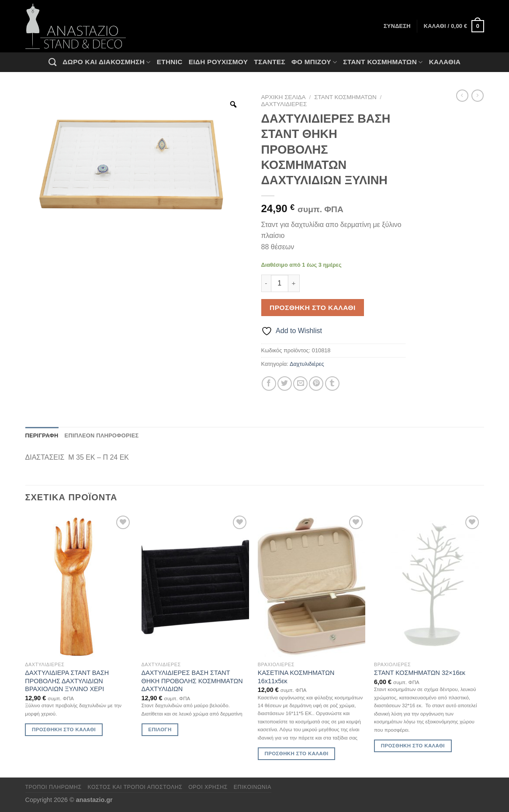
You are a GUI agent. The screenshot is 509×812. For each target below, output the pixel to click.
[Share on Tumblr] (332, 384)
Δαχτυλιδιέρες (284, 104)
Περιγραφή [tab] (42, 435)
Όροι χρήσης (208, 787)
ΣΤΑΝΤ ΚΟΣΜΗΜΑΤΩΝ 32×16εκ (420, 673)
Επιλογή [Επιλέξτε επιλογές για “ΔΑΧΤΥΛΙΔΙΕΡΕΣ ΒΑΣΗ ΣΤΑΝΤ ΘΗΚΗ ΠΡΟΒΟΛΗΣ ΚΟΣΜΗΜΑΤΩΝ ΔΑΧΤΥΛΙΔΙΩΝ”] (160, 729)
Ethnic (170, 62)
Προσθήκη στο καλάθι (313, 308)
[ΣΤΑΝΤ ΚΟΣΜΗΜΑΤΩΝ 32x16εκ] (428, 585)
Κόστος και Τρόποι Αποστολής (135, 787)
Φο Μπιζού (314, 62)
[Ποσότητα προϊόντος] (280, 283)
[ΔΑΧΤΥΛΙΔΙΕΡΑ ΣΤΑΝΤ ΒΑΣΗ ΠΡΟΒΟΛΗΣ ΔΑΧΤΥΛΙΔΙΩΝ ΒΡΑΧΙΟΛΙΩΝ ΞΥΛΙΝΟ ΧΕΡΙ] (79, 585)
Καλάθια (445, 62)
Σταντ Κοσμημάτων (383, 62)
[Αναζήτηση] (52, 62)
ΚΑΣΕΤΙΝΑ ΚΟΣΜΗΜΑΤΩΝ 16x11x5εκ (296, 677)
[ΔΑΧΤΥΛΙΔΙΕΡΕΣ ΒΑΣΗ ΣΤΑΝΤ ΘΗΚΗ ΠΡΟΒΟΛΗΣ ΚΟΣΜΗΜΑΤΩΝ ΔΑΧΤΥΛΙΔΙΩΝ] (196, 585)
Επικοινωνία (253, 787)
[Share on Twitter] (285, 384)
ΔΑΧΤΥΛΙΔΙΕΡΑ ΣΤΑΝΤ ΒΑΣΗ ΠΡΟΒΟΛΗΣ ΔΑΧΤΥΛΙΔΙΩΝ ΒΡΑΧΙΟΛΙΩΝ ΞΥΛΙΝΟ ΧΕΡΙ (67, 681)
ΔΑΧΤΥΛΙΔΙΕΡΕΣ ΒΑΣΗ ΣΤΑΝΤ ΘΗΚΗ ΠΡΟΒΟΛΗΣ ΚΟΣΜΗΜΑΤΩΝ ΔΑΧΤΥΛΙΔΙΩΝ (192, 681)
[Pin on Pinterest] (316, 384)
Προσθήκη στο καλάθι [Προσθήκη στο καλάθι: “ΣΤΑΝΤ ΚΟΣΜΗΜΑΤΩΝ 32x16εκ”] (413, 746)
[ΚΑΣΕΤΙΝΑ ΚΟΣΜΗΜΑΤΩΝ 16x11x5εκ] (312, 585)
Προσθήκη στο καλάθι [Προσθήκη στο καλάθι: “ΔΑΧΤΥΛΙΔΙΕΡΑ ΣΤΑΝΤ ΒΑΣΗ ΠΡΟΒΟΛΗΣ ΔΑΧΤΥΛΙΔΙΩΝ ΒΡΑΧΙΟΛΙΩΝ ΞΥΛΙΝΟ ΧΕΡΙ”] (64, 729)
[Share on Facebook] (269, 384)
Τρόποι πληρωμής (54, 787)
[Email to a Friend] (300, 384)
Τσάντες (270, 62)
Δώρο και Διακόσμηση (106, 62)
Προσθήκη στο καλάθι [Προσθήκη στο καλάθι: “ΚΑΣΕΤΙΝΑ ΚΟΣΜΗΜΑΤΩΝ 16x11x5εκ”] (297, 754)
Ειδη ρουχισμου (218, 62)
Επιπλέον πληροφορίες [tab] (102, 435)
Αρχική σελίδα (284, 97)
